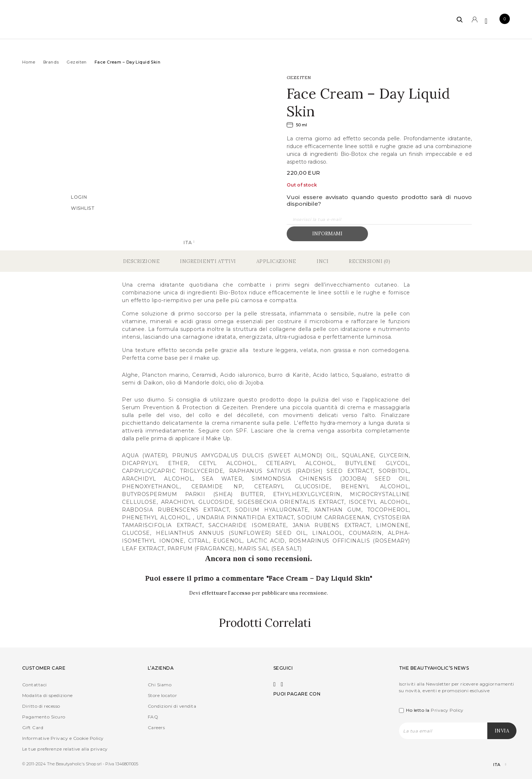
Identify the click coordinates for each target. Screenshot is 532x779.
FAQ (153, 717)
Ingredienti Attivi (208, 261)
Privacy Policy (447, 710)
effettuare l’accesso (227, 593)
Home (29, 62)
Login (79, 197)
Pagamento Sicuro (44, 717)
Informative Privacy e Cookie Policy (63, 738)
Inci (323, 261)
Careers (156, 727)
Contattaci (35, 685)
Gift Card (33, 727)
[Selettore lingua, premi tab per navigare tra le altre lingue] (493, 765)
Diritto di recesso (41, 706)
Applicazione (276, 261)
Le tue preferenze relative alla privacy (65, 749)
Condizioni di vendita (172, 706)
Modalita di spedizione (47, 695)
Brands (51, 62)
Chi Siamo (160, 685)
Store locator (162, 695)
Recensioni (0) (369, 261)
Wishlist (83, 208)
